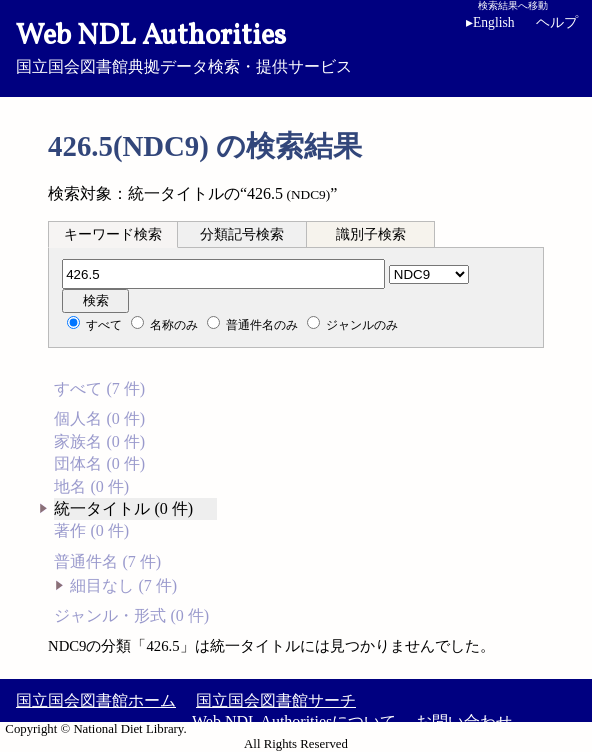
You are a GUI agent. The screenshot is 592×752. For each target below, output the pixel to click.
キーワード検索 (113, 234)
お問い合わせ (464, 721)
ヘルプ (557, 22)
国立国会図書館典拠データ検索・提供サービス (296, 46)
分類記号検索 (242, 234)
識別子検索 (371, 234)
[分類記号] (223, 274)
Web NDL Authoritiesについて (294, 721)
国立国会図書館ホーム (96, 700)
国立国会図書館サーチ (276, 700)
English (490, 22)
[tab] (113, 234)
